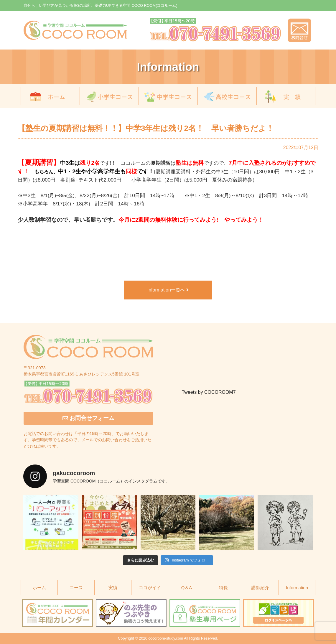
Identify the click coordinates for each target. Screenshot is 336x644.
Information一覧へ (168, 290)
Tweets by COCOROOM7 (209, 392)
